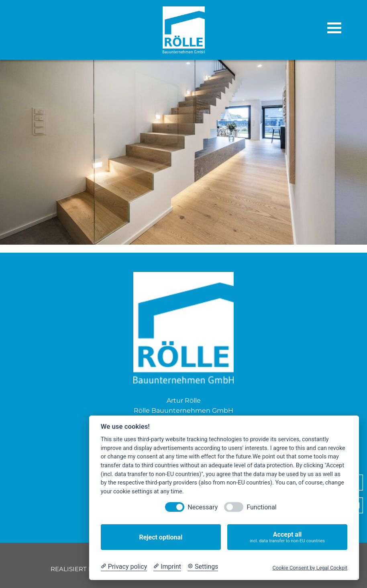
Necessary (203, 507)
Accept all (287, 537)
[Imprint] (167, 567)
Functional (261, 507)
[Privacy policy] (124, 567)
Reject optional (161, 537)
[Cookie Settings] (203, 567)
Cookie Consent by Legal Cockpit (310, 568)
